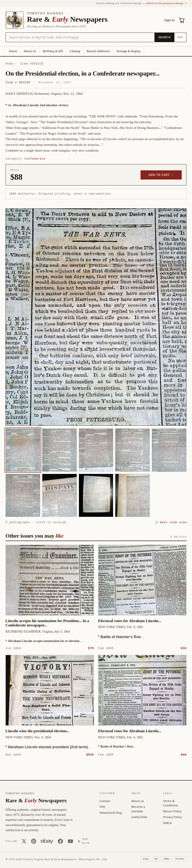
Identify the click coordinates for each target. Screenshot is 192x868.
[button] (96, 317)
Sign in (169, 20)
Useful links (139, 817)
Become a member (138, 809)
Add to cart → (161, 175)
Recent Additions (98, 51)
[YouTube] (70, 841)
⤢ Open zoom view (171, 522)
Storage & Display (128, 51)
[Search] (164, 37)
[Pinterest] (34, 841)
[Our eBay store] (47, 841)
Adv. (180, 37)
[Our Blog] (85, 841)
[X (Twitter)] (24, 841)
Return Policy (172, 811)
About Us (30, 51)
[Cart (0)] (182, 20)
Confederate (35, 159)
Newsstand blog (111, 812)
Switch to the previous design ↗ (166, 3)
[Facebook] (60, 841)
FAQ (102, 806)
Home (13, 51)
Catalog (75, 51)
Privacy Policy (172, 817)
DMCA (167, 823)
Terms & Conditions (170, 803)
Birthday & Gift (53, 51)
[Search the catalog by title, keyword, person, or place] (80, 37)
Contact (105, 801)
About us (138, 801)
